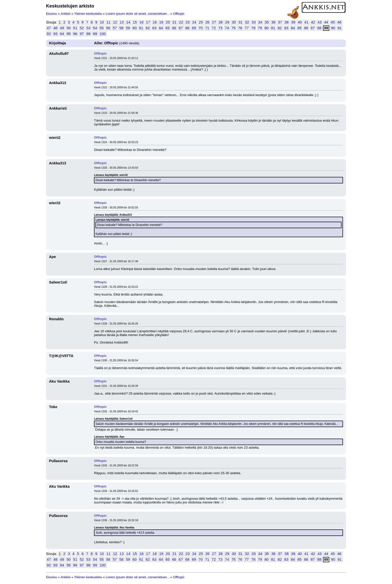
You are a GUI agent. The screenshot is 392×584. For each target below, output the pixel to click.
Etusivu (51, 14)
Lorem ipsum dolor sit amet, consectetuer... (138, 14)
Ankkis (66, 14)
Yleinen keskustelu (88, 14)
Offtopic (179, 14)
